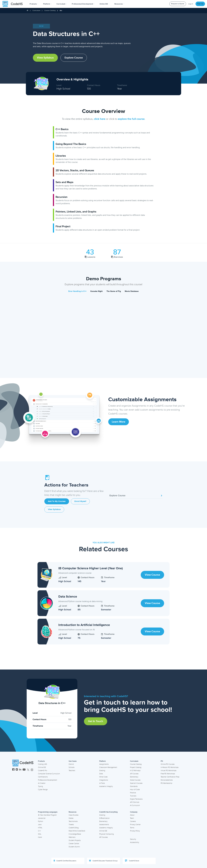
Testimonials (73, 821)
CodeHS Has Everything (108, 812)
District (71, 764)
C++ (39, 831)
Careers (133, 821)
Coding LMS (43, 764)
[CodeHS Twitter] (28, 770)
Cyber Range (43, 790)
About (132, 815)
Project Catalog (136, 767)
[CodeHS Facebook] (13, 770)
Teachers (72, 771)
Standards (134, 786)
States (71, 818)
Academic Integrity (106, 786)
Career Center (74, 844)
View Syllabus (45, 58)
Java (40, 825)
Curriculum (36, 10)
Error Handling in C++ (77, 291)
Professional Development (48, 780)
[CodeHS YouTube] (24, 770)
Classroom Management (108, 767)
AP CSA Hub (135, 802)
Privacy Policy (135, 831)
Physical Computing (106, 834)
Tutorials (133, 796)
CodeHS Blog (74, 828)
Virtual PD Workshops (169, 771)
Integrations (104, 780)
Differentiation (104, 818)
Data (101, 774)
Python (41, 821)
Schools (72, 767)
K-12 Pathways (135, 771)
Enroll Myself (80, 501)
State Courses (135, 780)
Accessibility (135, 842)
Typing (40, 786)
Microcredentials (167, 780)
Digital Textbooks (136, 799)
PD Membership (166, 783)
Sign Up (200, 4)
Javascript (42, 818)
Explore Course (74, 58)
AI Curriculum (135, 805)
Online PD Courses (168, 764)
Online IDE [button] (105, 4)
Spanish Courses (136, 783)
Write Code (103, 777)
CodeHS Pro (43, 771)
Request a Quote (178, 4)
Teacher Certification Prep (170, 777)
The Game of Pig (114, 291)
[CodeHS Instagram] (17, 770)
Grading (102, 771)
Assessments (104, 825)
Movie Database (132, 291)
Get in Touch (96, 721)
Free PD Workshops (168, 774)
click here (100, 119)
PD (162, 761)
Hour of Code (135, 790)
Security (133, 839)
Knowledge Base (75, 834)
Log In (191, 4)
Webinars (72, 837)
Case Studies (74, 815)
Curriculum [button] (62, 4)
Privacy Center (135, 825)
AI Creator (42, 783)
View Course (152, 575)
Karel (40, 837)
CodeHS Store (132, 861)
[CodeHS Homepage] (14, 4)
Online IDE (42, 767)
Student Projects (75, 840)
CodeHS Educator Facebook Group (103, 861)
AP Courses (134, 774)
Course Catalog (50, 10)
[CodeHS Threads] (32, 770)
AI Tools (102, 783)
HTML (40, 828)
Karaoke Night (97, 291)
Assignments (104, 764)
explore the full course (131, 119)
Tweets (71, 825)
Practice (133, 793)
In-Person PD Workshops (170, 767)
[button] (34, 4)
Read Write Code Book (77, 831)
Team (132, 818)
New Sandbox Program (47, 815)
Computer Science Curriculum (49, 774)
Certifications (43, 777)
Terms (132, 828)
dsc (61, 10)
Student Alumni (74, 847)
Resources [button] (119, 4)
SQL (40, 834)
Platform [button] (47, 4)
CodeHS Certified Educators (65, 861)
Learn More (119, 422)
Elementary (134, 777)
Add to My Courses (57, 501)
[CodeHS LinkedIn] (20, 770)
